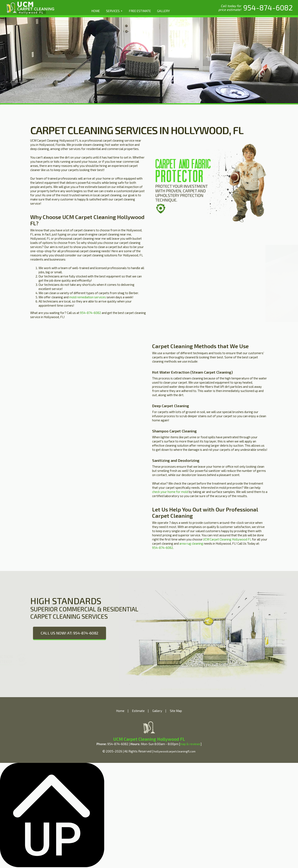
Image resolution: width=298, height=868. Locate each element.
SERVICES (114, 11)
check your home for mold (170, 492)
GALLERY (163, 11)
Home (120, 711)
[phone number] (268, 8)
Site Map (176, 711)
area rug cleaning (191, 543)
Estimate (138, 711)
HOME (96, 11)
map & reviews (190, 744)
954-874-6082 (91, 313)
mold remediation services (88, 297)
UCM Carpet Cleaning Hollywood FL (227, 539)
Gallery (157, 711)
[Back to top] (52, 866)
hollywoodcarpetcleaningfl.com (175, 751)
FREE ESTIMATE (140, 11)
